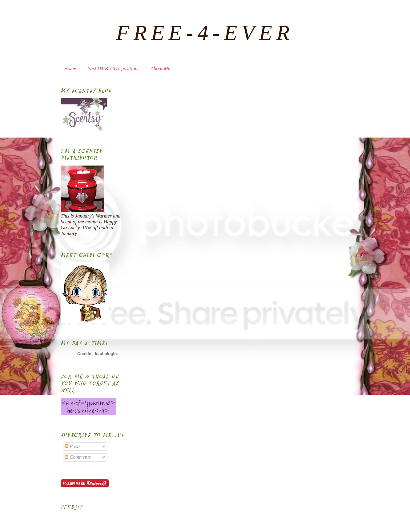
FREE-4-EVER (205, 33)
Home (70, 69)
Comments (78, 457)
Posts (72, 446)
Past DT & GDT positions (113, 69)
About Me (160, 69)
